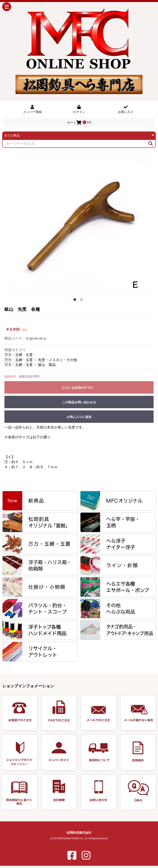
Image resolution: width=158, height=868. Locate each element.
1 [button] (76, 300)
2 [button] (82, 300)
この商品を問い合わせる (79, 402)
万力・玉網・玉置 (19, 355)
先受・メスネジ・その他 (58, 360)
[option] (79, 225)
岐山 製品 (47, 365)
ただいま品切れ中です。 (79, 388)
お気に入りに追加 (79, 417)
